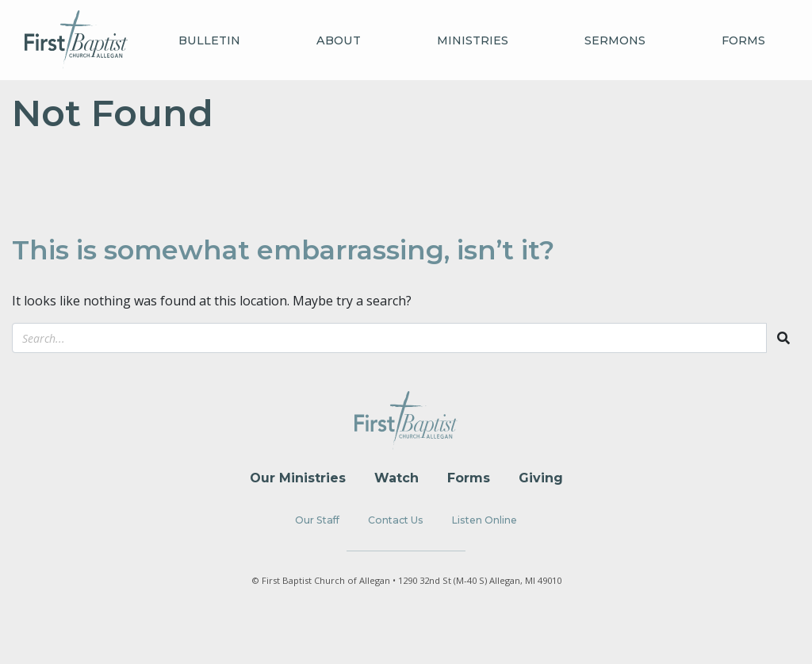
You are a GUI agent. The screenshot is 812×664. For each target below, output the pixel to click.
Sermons (615, 40)
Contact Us (396, 520)
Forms (743, 40)
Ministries (473, 40)
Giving (541, 478)
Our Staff (317, 520)
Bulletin (209, 40)
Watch (396, 478)
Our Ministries (298, 478)
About (339, 40)
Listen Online (485, 520)
